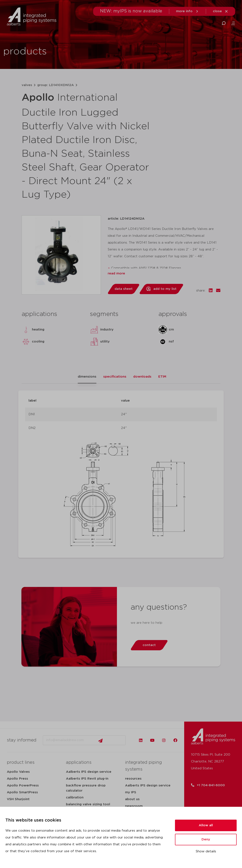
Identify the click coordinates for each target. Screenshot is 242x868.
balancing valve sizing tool (88, 804)
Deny (206, 839)
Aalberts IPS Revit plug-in (87, 779)
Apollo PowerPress (23, 785)
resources (133, 779)
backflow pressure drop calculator (86, 788)
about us (132, 799)
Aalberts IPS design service (89, 772)
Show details (206, 851)
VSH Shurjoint (18, 799)
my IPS (131, 792)
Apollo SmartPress (22, 792)
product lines (21, 762)
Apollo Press (17, 779)
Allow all (206, 825)
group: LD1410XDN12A (56, 85)
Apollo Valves (18, 772)
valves (27, 85)
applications (79, 762)
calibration (75, 797)
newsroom (134, 806)
